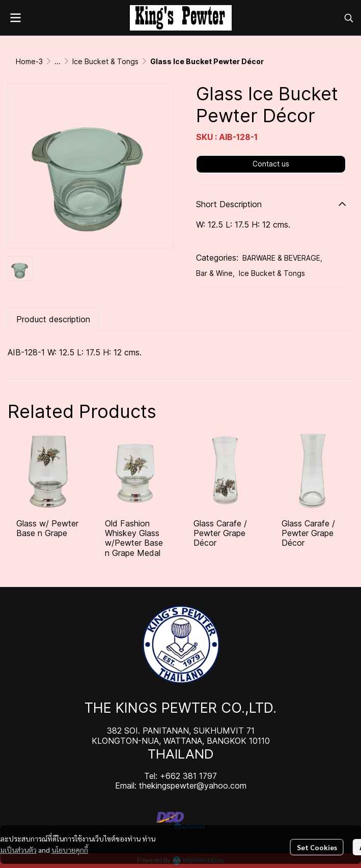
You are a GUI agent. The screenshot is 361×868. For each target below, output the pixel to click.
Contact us (271, 164)
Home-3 (29, 61)
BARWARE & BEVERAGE (282, 258)
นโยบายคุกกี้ (70, 850)
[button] (349, 18)
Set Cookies (317, 847)
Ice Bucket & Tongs (105, 61)
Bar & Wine (215, 273)
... (58, 61)
